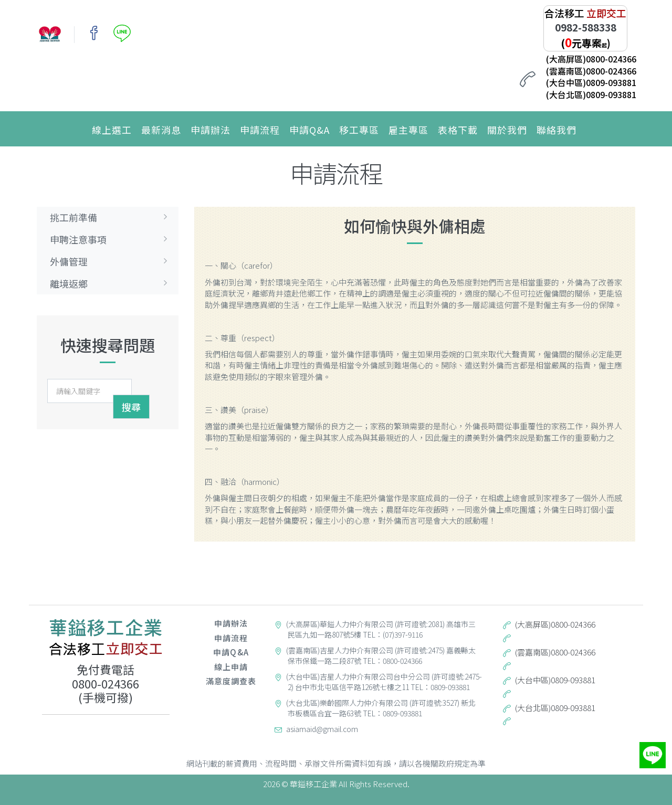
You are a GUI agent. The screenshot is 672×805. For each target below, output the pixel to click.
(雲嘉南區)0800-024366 (591, 71)
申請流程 (260, 130)
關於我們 (507, 130)
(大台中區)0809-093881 (591, 82)
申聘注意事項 (112, 239)
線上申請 (231, 667)
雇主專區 (408, 130)
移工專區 (359, 130)
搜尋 (131, 407)
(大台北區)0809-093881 (591, 94)
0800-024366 (106, 683)
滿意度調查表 (231, 681)
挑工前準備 (112, 217)
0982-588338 (586, 27)
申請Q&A (309, 130)
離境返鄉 (112, 283)
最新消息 (161, 130)
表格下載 (458, 130)
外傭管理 (112, 261)
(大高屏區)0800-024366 (591, 59)
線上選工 (112, 130)
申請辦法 (211, 130)
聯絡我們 (556, 130)
